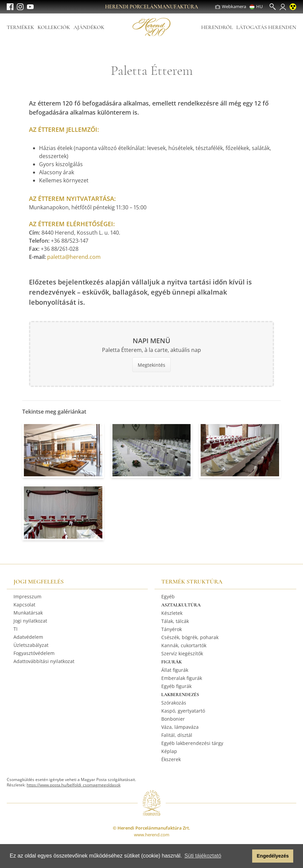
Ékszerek (171, 759)
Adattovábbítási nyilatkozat (44, 661)
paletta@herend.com (74, 257)
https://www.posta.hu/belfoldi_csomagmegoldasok (74, 785)
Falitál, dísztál (177, 735)
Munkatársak (28, 613)
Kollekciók (54, 27)
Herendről (217, 27)
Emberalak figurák (182, 678)
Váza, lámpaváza (180, 727)
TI (15, 629)
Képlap (169, 751)
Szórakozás (174, 703)
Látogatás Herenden (266, 27)
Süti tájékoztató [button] (203, 856)
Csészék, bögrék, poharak (190, 637)
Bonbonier (173, 719)
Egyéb (168, 596)
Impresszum (27, 596)
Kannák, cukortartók (184, 645)
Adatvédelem (28, 637)
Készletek (172, 613)
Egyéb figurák (176, 686)
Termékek (20, 27)
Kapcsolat (24, 605)
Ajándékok (89, 27)
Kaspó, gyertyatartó (183, 711)
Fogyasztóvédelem (34, 653)
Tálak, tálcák (175, 621)
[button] (245, 856)
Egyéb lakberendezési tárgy (192, 743)
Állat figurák (175, 670)
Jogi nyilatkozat (30, 621)
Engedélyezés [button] (273, 856)
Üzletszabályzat (31, 645)
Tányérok (172, 629)
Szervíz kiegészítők (182, 653)
